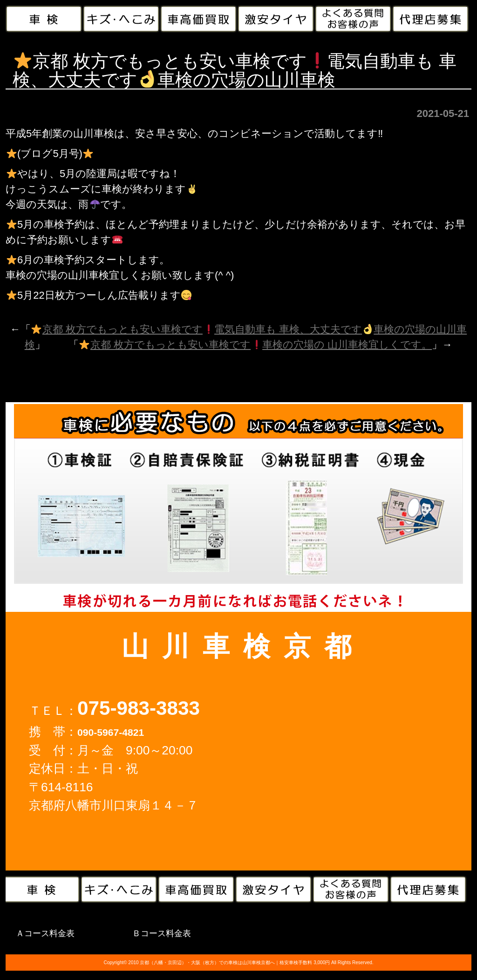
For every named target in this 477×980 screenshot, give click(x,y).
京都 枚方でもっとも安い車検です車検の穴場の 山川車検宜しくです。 (256, 345)
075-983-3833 (139, 708)
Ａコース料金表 (45, 933)
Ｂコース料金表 (162, 933)
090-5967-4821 (111, 732)
